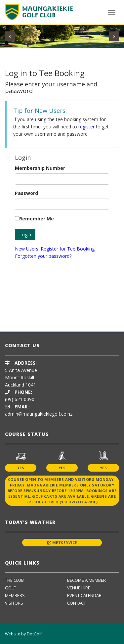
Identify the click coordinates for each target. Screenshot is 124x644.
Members (15, 595)
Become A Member (86, 580)
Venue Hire (79, 588)
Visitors (14, 603)
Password (26, 193)
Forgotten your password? (43, 256)
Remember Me (37, 219)
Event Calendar (84, 595)
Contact (77, 603)
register (86, 127)
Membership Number (40, 168)
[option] (62, 311)
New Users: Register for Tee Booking (55, 249)
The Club (14, 580)
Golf (10, 588)
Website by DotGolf (23, 634)
